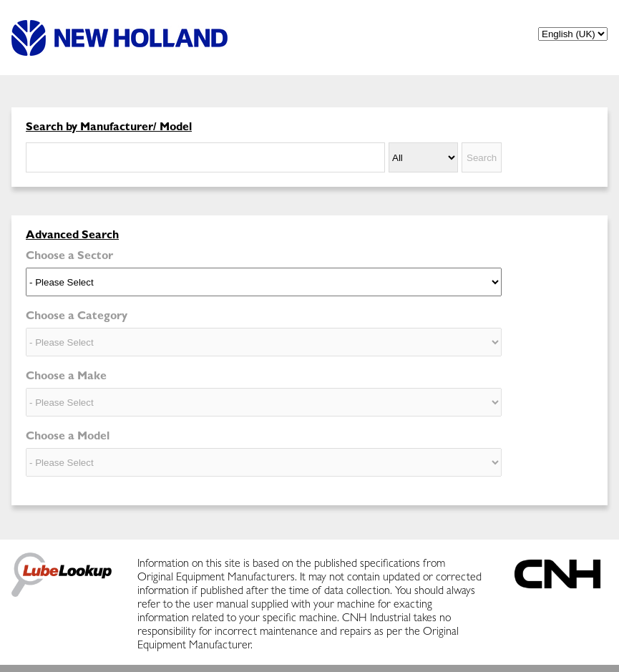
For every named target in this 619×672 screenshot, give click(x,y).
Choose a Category (77, 317)
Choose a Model (68, 437)
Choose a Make (66, 377)
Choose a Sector (69, 257)
